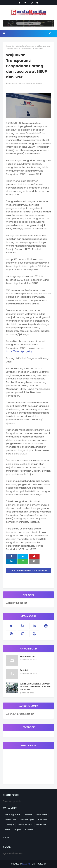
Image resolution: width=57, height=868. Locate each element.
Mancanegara (27, 820)
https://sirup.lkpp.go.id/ (19, 351)
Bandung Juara (12, 815)
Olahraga (9, 825)
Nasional (42, 820)
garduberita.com (16, 83)
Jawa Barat (41, 815)
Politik (7, 830)
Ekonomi (28, 815)
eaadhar (26, 864)
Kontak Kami (11, 820)
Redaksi (24, 670)
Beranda (10, 46)
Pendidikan (41, 825)
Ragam (17, 830)
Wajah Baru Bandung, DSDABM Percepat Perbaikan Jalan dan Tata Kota (35, 687)
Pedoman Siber (28, 657)
